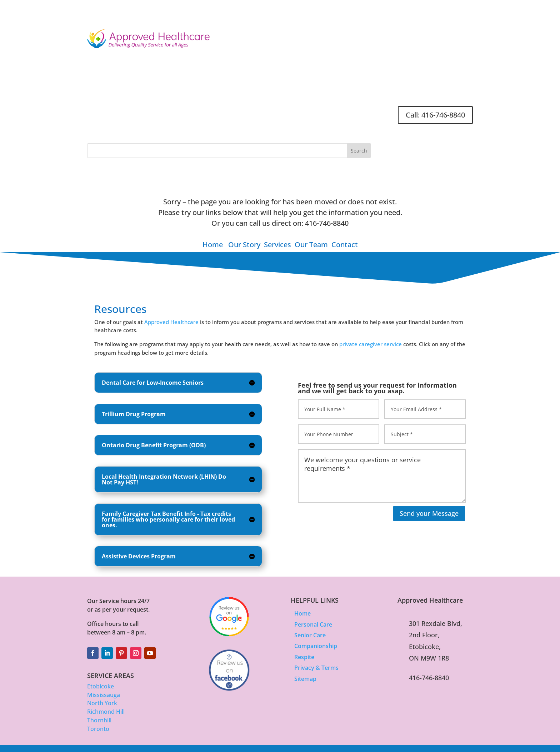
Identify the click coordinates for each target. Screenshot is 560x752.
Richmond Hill (106, 712)
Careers (318, 112)
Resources (289, 112)
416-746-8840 (327, 223)
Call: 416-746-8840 (435, 115)
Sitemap (305, 679)
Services (191, 112)
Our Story (244, 245)
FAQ (366, 112)
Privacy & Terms (316, 668)
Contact (344, 112)
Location (226, 112)
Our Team (311, 245)
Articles (260, 112)
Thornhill (99, 720)
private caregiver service (371, 344)
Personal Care (313, 624)
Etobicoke (101, 686)
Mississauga (104, 695)
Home (137, 112)
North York (102, 703)
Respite (304, 657)
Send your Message (429, 513)
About (159, 112)
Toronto (98, 729)
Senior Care (310, 635)
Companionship (316, 646)
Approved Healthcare (171, 322)
